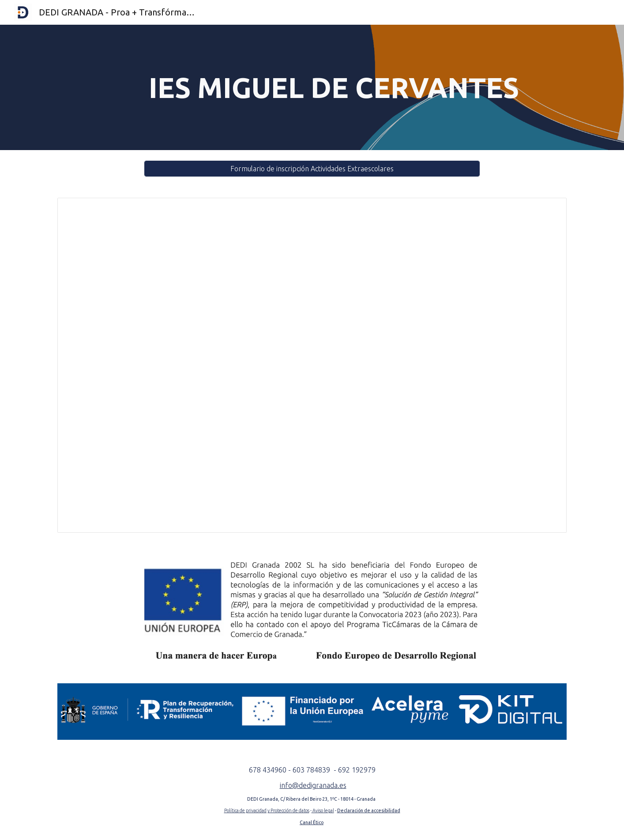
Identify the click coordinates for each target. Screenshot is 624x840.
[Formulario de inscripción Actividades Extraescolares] (312, 169)
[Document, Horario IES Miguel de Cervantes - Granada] (312, 365)
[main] (334, 87)
